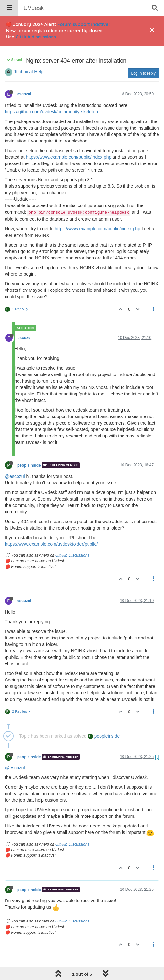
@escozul (15, 460)
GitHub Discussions (72, 539)
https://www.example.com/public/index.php (69, 141)
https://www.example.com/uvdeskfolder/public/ (51, 528)
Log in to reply (143, 57)
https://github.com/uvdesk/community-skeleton (51, 95)
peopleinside (29, 449)
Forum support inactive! (83, 24)
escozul (24, 78)
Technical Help (29, 55)
